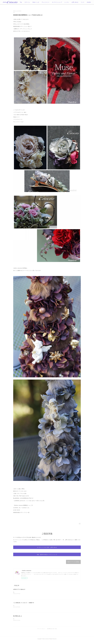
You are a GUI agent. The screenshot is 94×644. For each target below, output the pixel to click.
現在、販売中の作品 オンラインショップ (47, 557)
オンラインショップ (57, 2)
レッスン (67, 2)
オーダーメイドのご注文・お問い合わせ (47, 548)
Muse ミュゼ (36, 2)
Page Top (47, 638)
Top (21, 2)
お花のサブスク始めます (19, 592)
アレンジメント (46, 2)
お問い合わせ (75, 2)
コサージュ (27, 2)
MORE (83, 2)
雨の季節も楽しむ (18, 619)
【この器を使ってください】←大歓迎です (24, 605)
